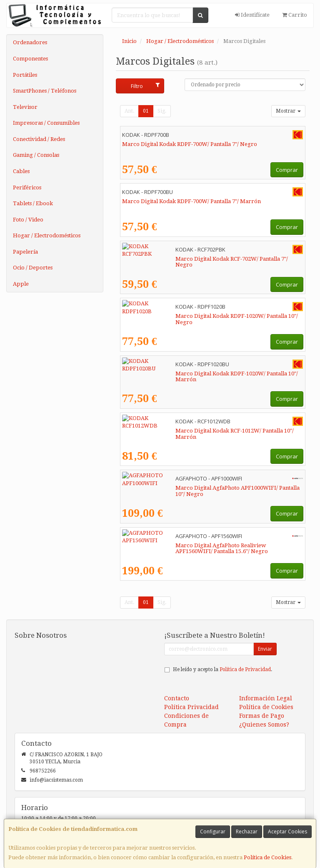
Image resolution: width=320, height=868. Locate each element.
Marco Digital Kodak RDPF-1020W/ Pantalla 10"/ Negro (192, 316)
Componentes (30, 59)
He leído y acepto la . (222, 669)
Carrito (295, 15)
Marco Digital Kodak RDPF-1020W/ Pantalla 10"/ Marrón (194, 374)
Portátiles (25, 75)
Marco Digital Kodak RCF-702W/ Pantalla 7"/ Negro (187, 259)
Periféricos (27, 187)
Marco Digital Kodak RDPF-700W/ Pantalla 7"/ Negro (190, 144)
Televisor (25, 107)
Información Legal (266, 698)
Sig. (162, 111)
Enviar (265, 649)
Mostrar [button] (288, 111)
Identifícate (252, 15)
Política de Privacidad (245, 669)
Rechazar (247, 832)
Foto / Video (28, 220)
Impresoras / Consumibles (46, 123)
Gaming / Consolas (36, 155)
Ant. (129, 111)
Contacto (177, 698)
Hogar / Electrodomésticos (47, 235)
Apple (21, 284)
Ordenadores (30, 42)
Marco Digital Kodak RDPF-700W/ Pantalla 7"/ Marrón (191, 201)
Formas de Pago (262, 716)
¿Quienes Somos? (264, 725)
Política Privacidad (191, 707)
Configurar (213, 832)
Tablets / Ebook (33, 203)
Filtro (145, 86)
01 (146, 111)
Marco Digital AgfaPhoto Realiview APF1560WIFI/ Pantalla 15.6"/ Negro (205, 548)
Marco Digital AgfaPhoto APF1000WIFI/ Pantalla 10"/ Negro (199, 488)
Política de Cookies (267, 857)
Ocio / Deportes (33, 268)
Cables (21, 171)
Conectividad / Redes (39, 139)
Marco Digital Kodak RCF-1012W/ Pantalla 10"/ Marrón (192, 431)
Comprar (287, 170)
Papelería (25, 252)
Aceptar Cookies (287, 832)
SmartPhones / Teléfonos (45, 91)
